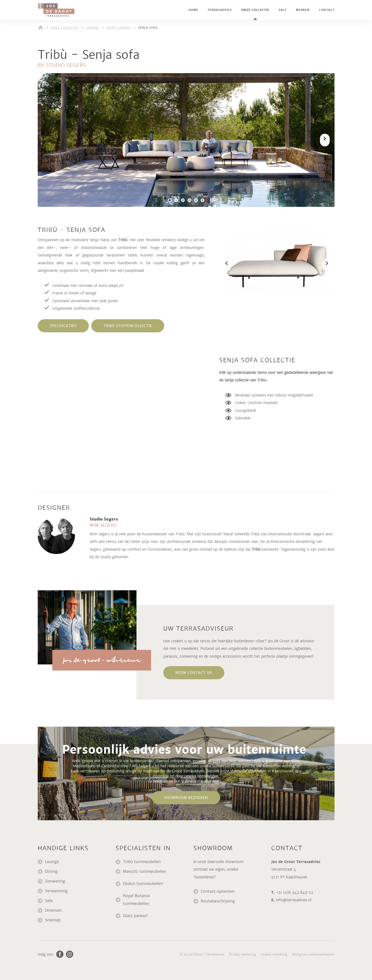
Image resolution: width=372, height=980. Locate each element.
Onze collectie (255, 10)
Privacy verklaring (243, 954)
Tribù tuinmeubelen (142, 862)
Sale (283, 10)
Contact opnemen (218, 891)
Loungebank (246, 411)
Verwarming (56, 891)
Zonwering (55, 881)
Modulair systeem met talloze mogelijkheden (274, 395)
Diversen (53, 910)
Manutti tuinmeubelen (145, 871)
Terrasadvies (220, 10)
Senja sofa (148, 28)
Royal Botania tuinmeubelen (137, 900)
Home (193, 10)
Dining (51, 871)
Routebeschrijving (218, 901)
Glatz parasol (136, 916)
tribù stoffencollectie (128, 326)
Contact (327, 10)
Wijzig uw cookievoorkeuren (313, 954)
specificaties (63, 326)
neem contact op (194, 673)
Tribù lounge (119, 28)
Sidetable (243, 418)
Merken (303, 10)
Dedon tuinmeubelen (143, 884)
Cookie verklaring (274, 954)
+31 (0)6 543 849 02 (295, 892)
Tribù (256, 549)
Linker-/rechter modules (256, 403)
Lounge (92, 28)
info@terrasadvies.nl (294, 900)
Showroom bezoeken (186, 798)
